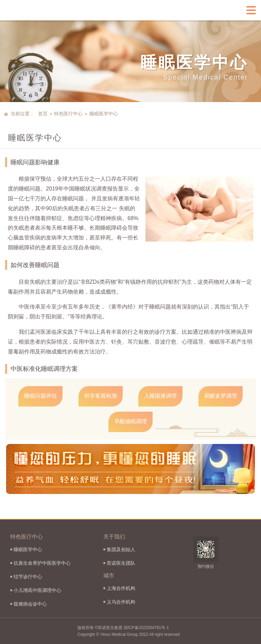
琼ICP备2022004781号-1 (146, 628)
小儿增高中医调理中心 (37, 590)
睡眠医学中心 (28, 549)
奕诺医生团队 (121, 563)
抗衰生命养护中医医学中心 (42, 563)
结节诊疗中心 (28, 577)
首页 (43, 114)
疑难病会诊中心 (30, 604)
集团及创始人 (121, 549)
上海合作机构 (121, 588)
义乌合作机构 (121, 602)
